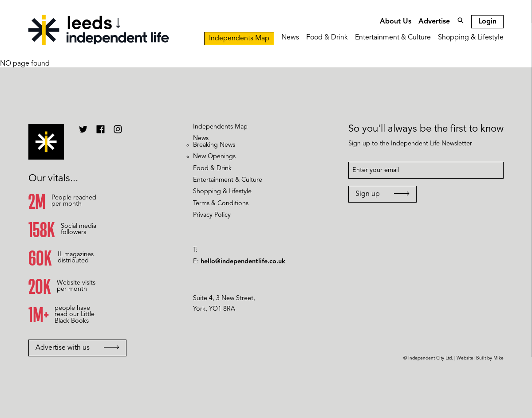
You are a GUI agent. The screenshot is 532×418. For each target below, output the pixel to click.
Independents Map (239, 39)
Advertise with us (77, 348)
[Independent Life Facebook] (100, 133)
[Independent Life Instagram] (118, 133)
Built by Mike (490, 358)
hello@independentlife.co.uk (243, 262)
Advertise (434, 22)
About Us (396, 22)
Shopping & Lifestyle (471, 38)
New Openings (214, 157)
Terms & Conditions (221, 204)
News (290, 38)
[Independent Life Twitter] (83, 133)
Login (487, 22)
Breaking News (214, 145)
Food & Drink (327, 38)
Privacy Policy (212, 215)
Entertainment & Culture (393, 38)
